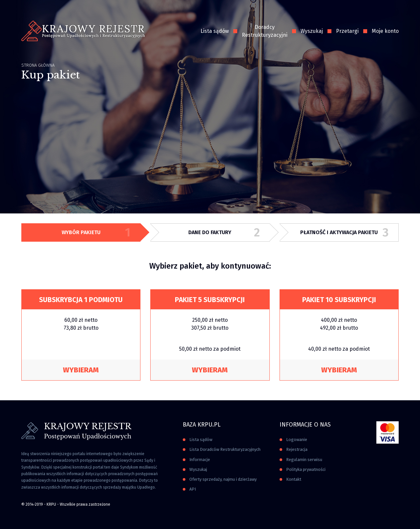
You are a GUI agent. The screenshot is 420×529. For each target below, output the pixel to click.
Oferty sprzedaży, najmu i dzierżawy (223, 479)
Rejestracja (297, 449)
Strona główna (38, 65)
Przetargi (347, 31)
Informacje (200, 460)
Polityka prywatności (306, 469)
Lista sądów (215, 31)
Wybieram (81, 370)
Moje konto (385, 31)
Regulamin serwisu (304, 460)
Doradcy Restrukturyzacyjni (265, 31)
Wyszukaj (312, 31)
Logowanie (297, 440)
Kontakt (294, 479)
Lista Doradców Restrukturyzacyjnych (225, 449)
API (193, 489)
